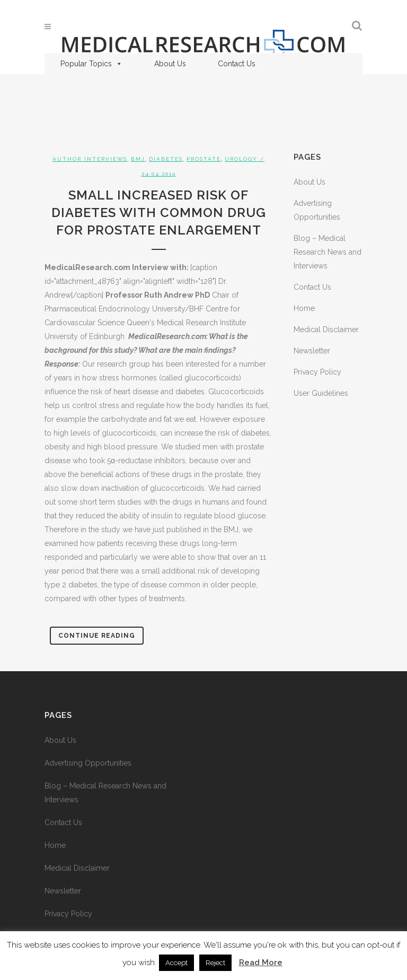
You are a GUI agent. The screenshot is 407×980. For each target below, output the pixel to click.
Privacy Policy (317, 372)
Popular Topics (91, 64)
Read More (261, 962)
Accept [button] (176, 963)
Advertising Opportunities (88, 763)
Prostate (204, 159)
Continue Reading (97, 636)
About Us (170, 64)
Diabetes (166, 159)
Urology (241, 159)
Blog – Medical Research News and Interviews (328, 252)
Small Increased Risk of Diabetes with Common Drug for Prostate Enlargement (159, 213)
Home (304, 308)
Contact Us (237, 64)
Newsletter (312, 351)
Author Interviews (90, 159)
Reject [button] (215, 963)
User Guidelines (321, 393)
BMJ (138, 159)
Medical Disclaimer (326, 329)
